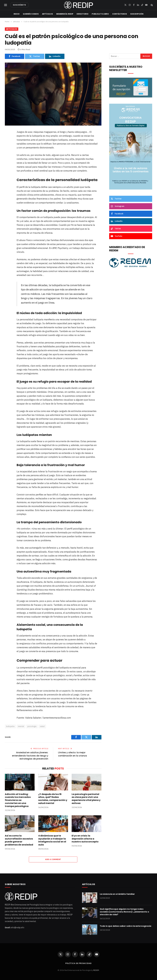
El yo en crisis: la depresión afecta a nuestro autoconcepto (85, 839)
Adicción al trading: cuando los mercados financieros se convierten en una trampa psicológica (18, 800)
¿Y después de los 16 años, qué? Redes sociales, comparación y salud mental (53, 799)
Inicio (17, 14)
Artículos (47, 14)
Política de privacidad (78, 963)
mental (21, 726)
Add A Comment (53, 859)
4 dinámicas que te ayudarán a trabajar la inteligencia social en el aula (52, 840)
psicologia (32, 726)
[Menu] (6, 5)
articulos (12, 29)
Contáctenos (120, 14)
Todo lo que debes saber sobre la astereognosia (125, 926)
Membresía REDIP (65, 14)
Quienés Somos (31, 14)
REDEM (96, 970)
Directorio (83, 14)
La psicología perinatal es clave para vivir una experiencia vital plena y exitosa (86, 799)
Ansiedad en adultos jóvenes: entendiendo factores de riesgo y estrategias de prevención (30, 756)
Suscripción (137, 14)
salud (42, 726)
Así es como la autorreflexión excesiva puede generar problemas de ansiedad (19, 840)
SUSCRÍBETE (19, 5)
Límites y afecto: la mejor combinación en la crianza (72, 754)
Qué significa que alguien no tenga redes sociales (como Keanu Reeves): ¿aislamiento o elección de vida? (124, 912)
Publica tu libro (100, 14)
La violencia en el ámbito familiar (117, 894)
